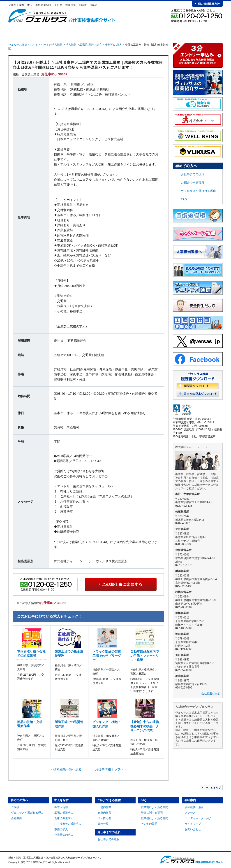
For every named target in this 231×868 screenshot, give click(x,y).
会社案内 (206, 32)
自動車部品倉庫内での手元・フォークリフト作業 (145, 656)
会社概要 (16, 818)
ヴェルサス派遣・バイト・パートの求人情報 (35, 45)
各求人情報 (61, 807)
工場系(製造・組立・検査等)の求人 (101, 45)
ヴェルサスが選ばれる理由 (199, 191)
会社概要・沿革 (194, 807)
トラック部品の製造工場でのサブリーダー (107, 656)
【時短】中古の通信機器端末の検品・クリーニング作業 (145, 726)
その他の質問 (149, 824)
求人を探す (73, 32)
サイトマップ (193, 824)
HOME (15, 32)
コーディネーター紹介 (198, 818)
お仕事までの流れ (139, 32)
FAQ (173, 32)
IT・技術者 (104, 818)
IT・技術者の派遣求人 (68, 824)
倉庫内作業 (104, 813)
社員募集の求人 (64, 835)
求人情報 (71, 45)
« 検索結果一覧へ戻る (66, 769)
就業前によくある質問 (155, 807)
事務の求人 (61, 829)
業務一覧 (103, 824)
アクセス (190, 813)
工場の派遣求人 (64, 813)
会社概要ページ (211, 693)
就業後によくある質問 (155, 818)
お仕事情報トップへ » (111, 769)
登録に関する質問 (152, 813)
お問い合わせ (193, 829)
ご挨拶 (15, 807)
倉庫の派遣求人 (64, 818)
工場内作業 (104, 807)
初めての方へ (39, 32)
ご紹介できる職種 (106, 32)
